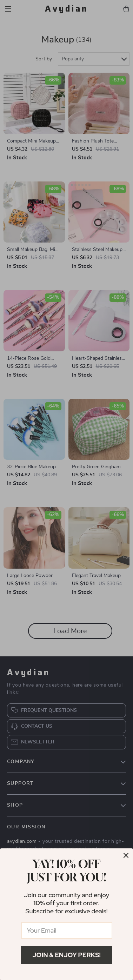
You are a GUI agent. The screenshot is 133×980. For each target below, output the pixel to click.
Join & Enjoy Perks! (66, 955)
